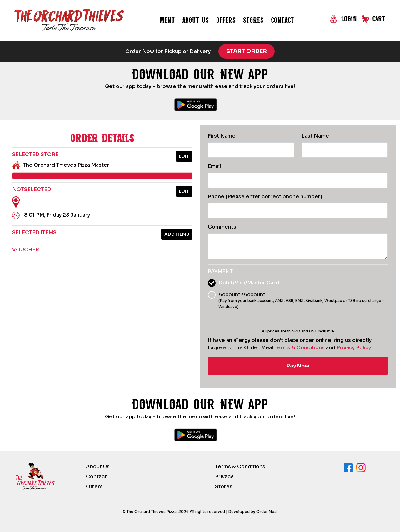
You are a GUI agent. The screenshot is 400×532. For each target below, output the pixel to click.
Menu (167, 20)
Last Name (315, 136)
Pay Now (298, 366)
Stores (253, 20)
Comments (222, 227)
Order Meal (267, 512)
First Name (222, 136)
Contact (282, 20)
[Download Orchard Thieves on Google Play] (195, 105)
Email (214, 166)
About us (196, 20)
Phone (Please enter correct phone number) (265, 197)
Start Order (247, 51)
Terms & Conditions (300, 348)
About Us (98, 467)
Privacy (224, 477)
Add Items (177, 234)
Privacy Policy (354, 348)
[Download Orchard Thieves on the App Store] (227, 105)
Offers (226, 20)
